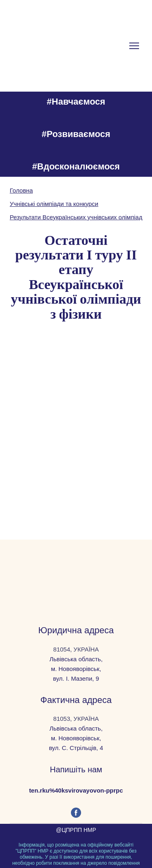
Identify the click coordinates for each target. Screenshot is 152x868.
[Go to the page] (49, 46)
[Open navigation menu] (134, 46)
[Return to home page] (76, 573)
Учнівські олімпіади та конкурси (54, 204)
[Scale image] (41, 371)
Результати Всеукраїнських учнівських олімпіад (76, 217)
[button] (76, 813)
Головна (21, 190)
